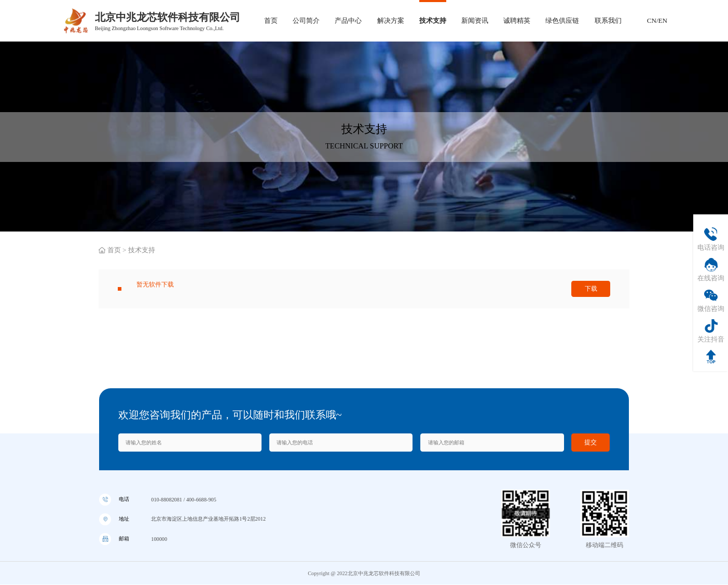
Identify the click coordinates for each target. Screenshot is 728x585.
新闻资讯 (475, 21)
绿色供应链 (562, 21)
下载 (591, 291)
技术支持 (433, 21)
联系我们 (608, 21)
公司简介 (306, 21)
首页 (271, 21)
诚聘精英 (517, 21)
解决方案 (391, 21)
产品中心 (348, 21)
